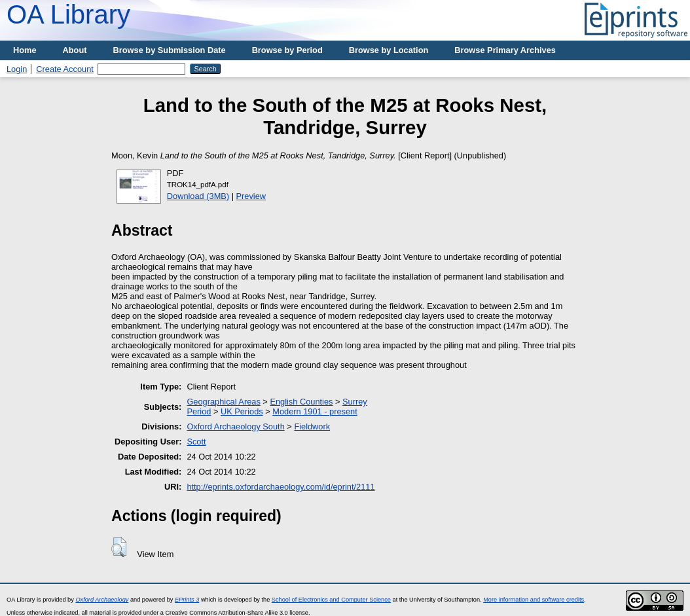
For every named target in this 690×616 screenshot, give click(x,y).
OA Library (68, 14)
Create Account (65, 69)
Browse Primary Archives (505, 50)
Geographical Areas (223, 402)
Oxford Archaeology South (235, 426)
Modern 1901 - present (315, 411)
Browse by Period (287, 50)
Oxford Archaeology (102, 600)
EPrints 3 (187, 600)
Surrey (355, 402)
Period (199, 411)
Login (17, 69)
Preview (251, 196)
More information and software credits (534, 600)
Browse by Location (389, 50)
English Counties (301, 402)
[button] (119, 547)
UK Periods (242, 411)
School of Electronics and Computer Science (331, 600)
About (75, 50)
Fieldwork (312, 426)
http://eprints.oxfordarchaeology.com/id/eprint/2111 (281, 487)
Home (25, 50)
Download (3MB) (198, 196)
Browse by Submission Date (170, 50)
